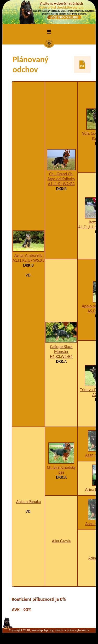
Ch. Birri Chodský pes (61, 470)
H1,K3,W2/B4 (61, 356)
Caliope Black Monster (61, 349)
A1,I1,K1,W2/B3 (61, 184)
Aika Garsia (61, 541)
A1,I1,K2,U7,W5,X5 (28, 260)
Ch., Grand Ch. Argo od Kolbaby (61, 176)
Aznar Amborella (28, 255)
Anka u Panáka (28, 502)
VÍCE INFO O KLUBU (64, 17)
